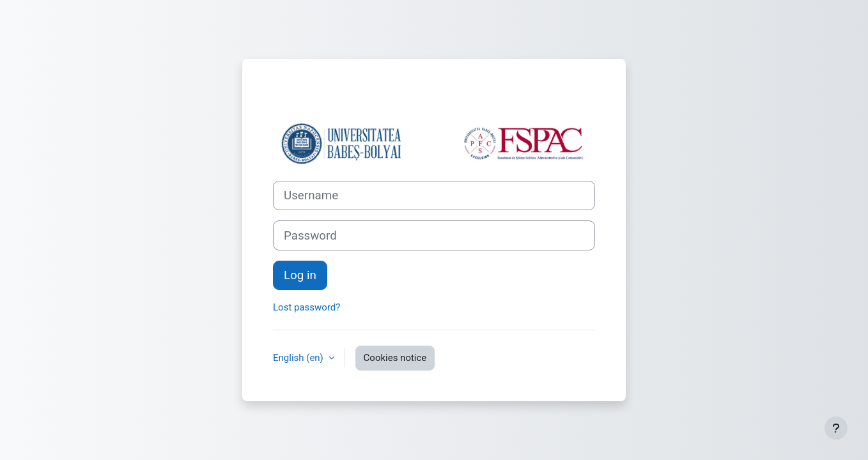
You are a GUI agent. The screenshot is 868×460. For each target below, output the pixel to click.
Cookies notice (395, 358)
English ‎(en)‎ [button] (299, 358)
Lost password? (306, 307)
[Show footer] (836, 428)
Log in (300, 275)
